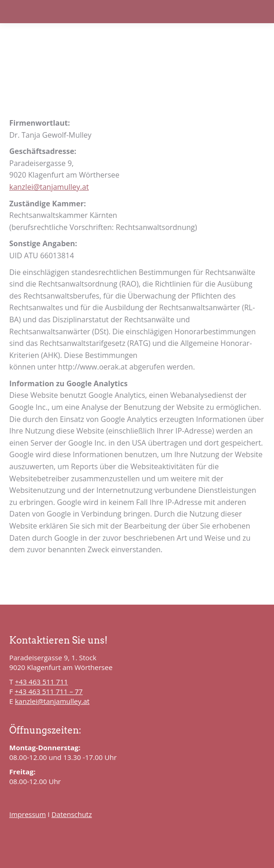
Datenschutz (72, 814)
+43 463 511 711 (41, 682)
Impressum (28, 814)
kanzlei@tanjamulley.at (49, 187)
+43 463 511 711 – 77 (49, 691)
